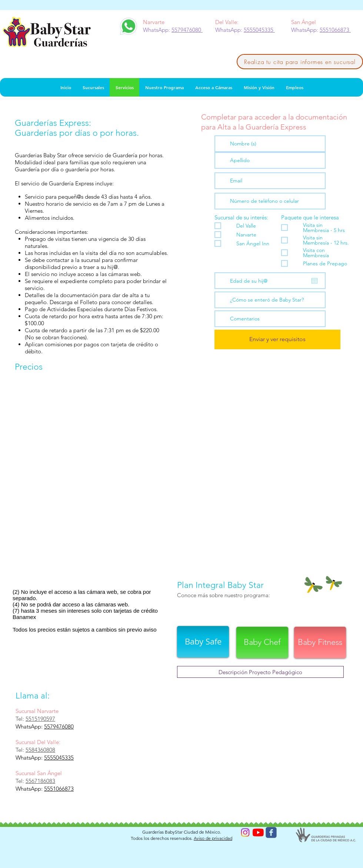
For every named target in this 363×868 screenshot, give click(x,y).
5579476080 (59, 726)
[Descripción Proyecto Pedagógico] (260, 672)
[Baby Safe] (203, 642)
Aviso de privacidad (213, 838)
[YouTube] (258, 832)
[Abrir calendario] (314, 281)
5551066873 (59, 789)
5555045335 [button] (259, 30)
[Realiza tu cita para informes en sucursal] (300, 62)
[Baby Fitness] (320, 642)
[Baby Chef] (262, 642)
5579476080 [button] (187, 30)
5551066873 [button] (335, 30)
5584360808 (40, 750)
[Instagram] (245, 832)
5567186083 (40, 781)
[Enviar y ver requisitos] (277, 339)
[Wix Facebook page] (271, 832)
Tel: (21, 719)
